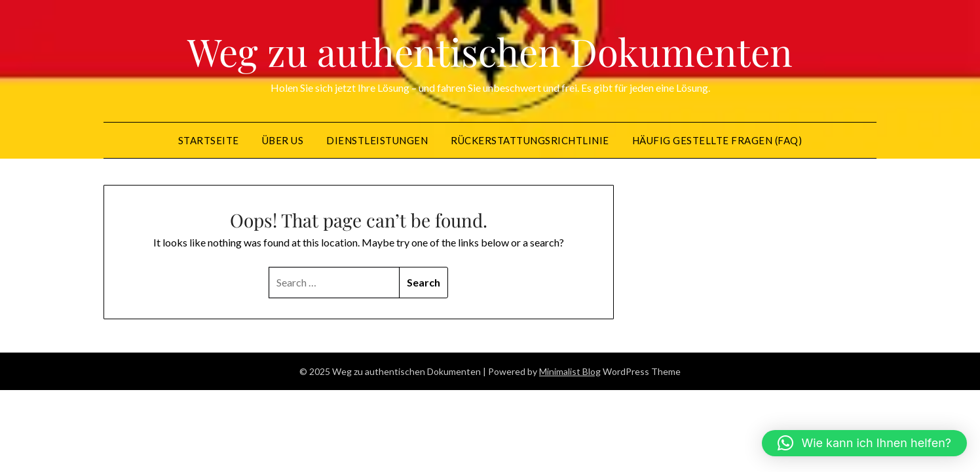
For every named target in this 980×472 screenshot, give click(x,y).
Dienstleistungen (377, 140)
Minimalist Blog (570, 371)
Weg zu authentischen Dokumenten (490, 51)
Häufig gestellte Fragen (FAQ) (717, 140)
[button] (864, 443)
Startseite (209, 140)
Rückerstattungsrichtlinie (530, 140)
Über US (283, 140)
